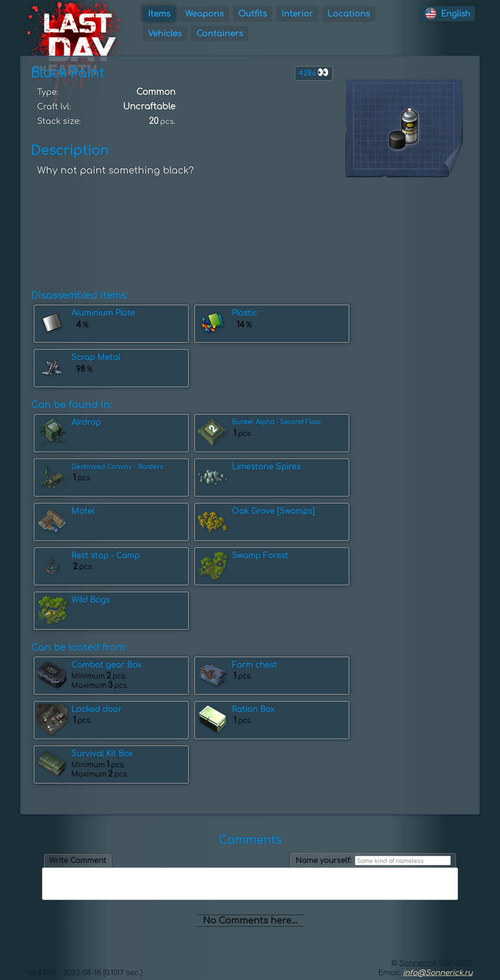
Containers (220, 34)
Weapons (204, 14)
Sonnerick (418, 963)
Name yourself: (324, 861)
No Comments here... (250, 921)
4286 (314, 72)
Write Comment (78, 861)
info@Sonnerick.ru (438, 973)
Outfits (253, 14)
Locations (349, 14)
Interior (297, 14)
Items (159, 14)
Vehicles (165, 34)
